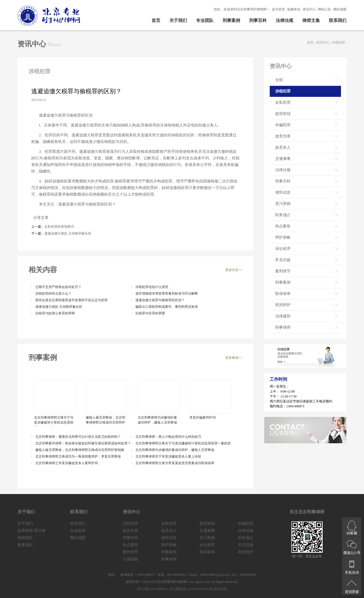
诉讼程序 (283, 249)
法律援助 (283, 316)
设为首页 (278, 9)
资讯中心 (309, 9)
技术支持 (220, 589)
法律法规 (285, 20)
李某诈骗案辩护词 (203, 418)
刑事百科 (258, 20)
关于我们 (178, 20)
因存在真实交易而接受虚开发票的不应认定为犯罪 (72, 300)
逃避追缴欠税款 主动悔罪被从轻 (68, 233)
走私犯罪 (283, 102)
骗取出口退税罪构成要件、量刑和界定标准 (167, 307)
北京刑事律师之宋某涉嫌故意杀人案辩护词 (67, 463)
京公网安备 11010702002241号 (191, 589)
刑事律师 (283, 327)
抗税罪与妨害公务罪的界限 (55, 313)
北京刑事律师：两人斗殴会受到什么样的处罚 (168, 437)
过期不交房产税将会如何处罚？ (58, 287)
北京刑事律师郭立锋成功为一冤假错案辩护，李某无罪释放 (78, 456)
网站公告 (325, 9)
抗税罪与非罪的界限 (150, 313)
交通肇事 (283, 159)
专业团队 (205, 20)
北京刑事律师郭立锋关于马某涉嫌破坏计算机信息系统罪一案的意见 (54, 421)
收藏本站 (294, 9)
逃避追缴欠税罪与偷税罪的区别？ (160, 300)
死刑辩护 (283, 305)
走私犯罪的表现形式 (59, 227)
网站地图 (340, 9)
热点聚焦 (283, 226)
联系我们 (338, 20)
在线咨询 (78, 531)
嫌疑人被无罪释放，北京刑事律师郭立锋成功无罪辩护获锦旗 (106, 421)
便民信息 (283, 192)
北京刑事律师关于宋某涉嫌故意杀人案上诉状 (168, 456)
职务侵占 (283, 215)
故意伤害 (283, 136)
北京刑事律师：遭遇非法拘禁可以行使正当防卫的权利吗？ (78, 437)
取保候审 (283, 294)
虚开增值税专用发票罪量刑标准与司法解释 (167, 294)
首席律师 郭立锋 (32, 531)
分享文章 (40, 218)
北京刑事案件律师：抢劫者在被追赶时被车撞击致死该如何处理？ (83, 443)
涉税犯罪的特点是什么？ (53, 294)
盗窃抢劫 (283, 114)
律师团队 (25, 538)
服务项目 (25, 545)
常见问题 (283, 260)
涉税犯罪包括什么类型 (152, 287)
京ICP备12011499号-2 (152, 589)
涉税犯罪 (339, 43)
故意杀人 (283, 147)
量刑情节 (283, 271)
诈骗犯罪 (283, 125)
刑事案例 (231, 20)
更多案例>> (234, 358)
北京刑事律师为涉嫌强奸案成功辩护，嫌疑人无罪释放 (157, 420)
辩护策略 (283, 237)
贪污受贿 (283, 204)
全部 (279, 80)
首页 (156, 20)
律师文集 (311, 20)
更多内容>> (234, 270)
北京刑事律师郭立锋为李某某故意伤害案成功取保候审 (175, 463)
